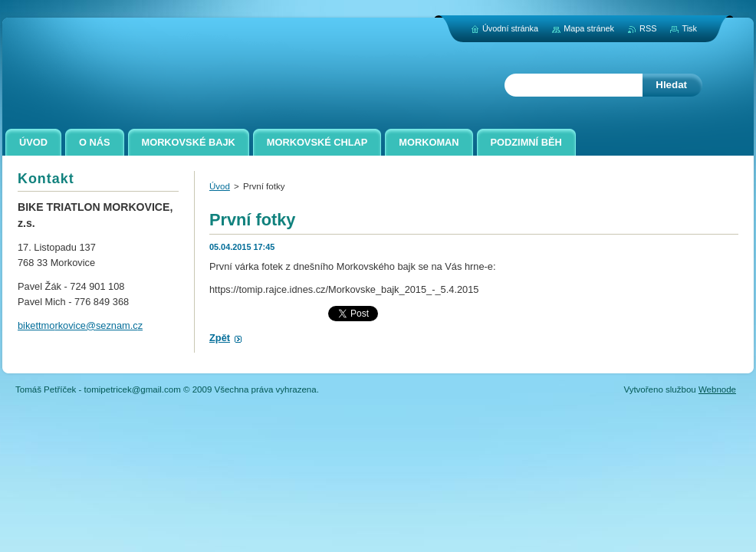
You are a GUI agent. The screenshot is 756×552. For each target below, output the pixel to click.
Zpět (220, 338)
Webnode (717, 389)
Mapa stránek (589, 28)
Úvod (220, 186)
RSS (648, 28)
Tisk (689, 28)
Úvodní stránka (510, 28)
